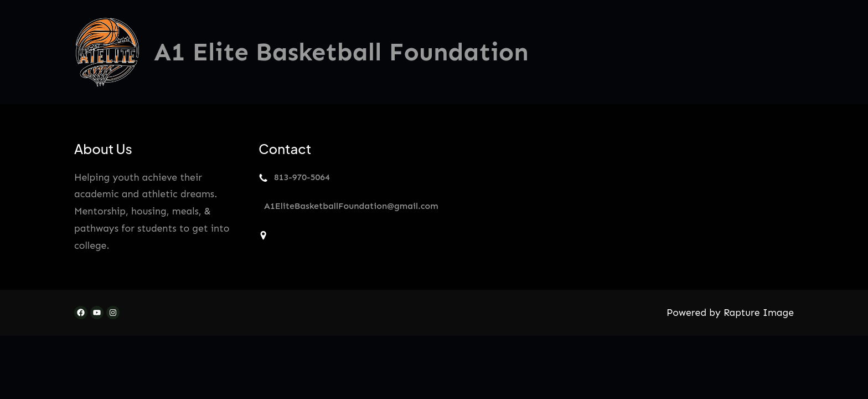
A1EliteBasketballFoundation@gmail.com (351, 206)
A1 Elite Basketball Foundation (341, 52)
